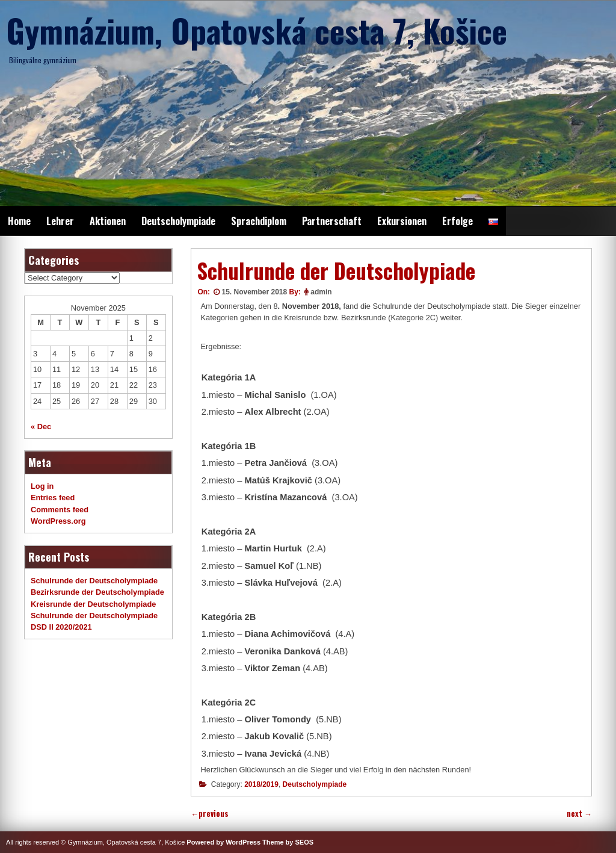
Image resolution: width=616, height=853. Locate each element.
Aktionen (108, 221)
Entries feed (53, 498)
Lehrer (60, 221)
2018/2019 (261, 784)
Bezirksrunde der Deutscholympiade (97, 592)
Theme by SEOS (288, 842)
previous (210, 814)
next (579, 814)
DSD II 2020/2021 (61, 627)
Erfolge (457, 221)
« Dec (41, 426)
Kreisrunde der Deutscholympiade (93, 604)
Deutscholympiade (178, 221)
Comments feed (60, 510)
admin (321, 292)
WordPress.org (58, 521)
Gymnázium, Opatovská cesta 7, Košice (257, 30)
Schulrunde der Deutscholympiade (94, 581)
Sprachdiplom (259, 221)
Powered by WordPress (223, 842)
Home (19, 221)
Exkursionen (402, 221)
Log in (42, 486)
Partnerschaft (332, 221)
